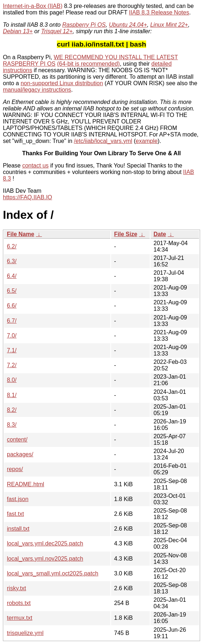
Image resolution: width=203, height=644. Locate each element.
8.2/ (12, 410)
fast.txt (15, 514)
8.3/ (12, 425)
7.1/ (12, 350)
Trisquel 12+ (57, 31)
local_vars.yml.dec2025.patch (45, 543)
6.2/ (12, 246)
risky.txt (16, 588)
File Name (21, 234)
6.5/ (12, 291)
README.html (26, 484)
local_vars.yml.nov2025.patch (45, 559)
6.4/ (12, 276)
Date (160, 234)
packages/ (20, 454)
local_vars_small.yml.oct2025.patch (53, 573)
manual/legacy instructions (37, 90)
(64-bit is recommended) (88, 64)
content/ (17, 440)
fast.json (18, 499)
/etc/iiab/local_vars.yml (103, 141)
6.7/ (12, 321)
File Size (126, 234)
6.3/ (12, 261)
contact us (35, 166)
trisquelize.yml (25, 633)
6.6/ (12, 306)
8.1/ (12, 395)
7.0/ (12, 336)
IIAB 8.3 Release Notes (159, 12)
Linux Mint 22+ (169, 25)
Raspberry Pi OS (84, 25)
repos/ (15, 469)
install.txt (18, 529)
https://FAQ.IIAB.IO (28, 197)
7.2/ (12, 365)
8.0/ (12, 380)
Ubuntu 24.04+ (128, 25)
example (147, 141)
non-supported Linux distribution (62, 83)
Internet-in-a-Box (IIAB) (33, 6)
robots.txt (19, 603)
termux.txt (20, 618)
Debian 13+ (18, 31)
